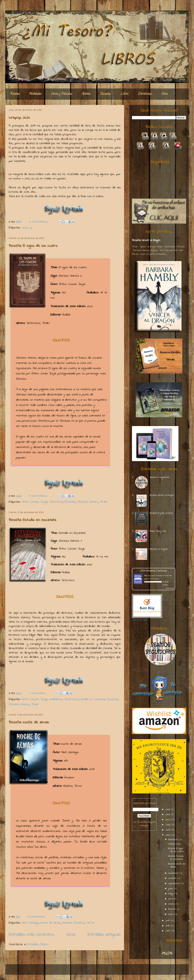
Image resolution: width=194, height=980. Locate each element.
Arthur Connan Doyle (35, 502)
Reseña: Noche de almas (29, 722)
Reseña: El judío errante (161, 513)
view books (170, 588)
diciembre (174, 840)
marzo (172, 904)
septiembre (175, 884)
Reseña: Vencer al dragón (146, 240)
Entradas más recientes (31, 935)
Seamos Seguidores (160, 477)
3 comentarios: (37, 917)
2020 (168, 835)
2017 (168, 931)
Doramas (105, 94)
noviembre (174, 873)
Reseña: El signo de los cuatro (33, 246)
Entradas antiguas (104, 935)
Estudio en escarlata (92, 699)
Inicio (71, 935)
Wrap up (27, 228)
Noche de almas (51, 923)
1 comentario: (38, 693)
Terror (91, 923)
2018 (168, 926)
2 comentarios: (39, 222)
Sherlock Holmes (88, 502)
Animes (86, 94)
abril (171, 899)
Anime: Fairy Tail (158, 531)
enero (172, 914)
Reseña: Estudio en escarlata (32, 520)
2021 (168, 830)
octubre (173, 878)
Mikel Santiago (30, 923)
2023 (168, 820)
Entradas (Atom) (38, 944)
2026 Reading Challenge (154, 570)
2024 (168, 815)
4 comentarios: (39, 496)
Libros (124, 94)
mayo (171, 894)
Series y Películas (62, 94)
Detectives (56, 502)
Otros (164, 94)
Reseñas (15, 94)
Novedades (35, 94)
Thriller (104, 502)
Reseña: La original (158, 549)
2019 (168, 921)
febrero (173, 909)
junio (171, 889)
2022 (168, 825)
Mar (146, 575)
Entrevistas (145, 94)
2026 (168, 809)
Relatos (67, 923)
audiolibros (56, 699)
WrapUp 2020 (19, 118)
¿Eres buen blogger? (140, 620)
